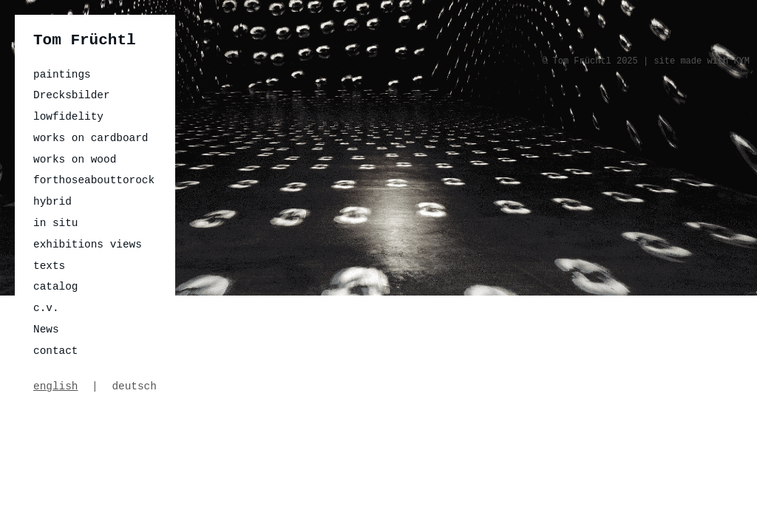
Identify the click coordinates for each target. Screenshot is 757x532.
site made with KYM (702, 61)
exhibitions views (88, 245)
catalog (55, 287)
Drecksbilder (72, 95)
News (46, 330)
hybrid (52, 202)
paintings (62, 75)
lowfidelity (68, 117)
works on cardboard (91, 138)
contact (55, 351)
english (55, 386)
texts (49, 266)
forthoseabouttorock (94, 180)
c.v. (46, 308)
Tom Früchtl (85, 40)
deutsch (134, 386)
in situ (55, 223)
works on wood (75, 160)
